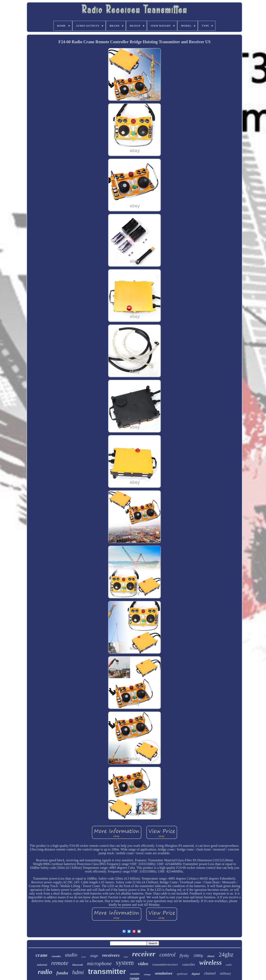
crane (41, 955)
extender (56, 956)
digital (196, 974)
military (225, 973)
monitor (135, 974)
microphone (99, 963)
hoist (84, 957)
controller (188, 965)
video (143, 964)
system (125, 963)
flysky (184, 955)
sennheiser (164, 973)
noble (229, 965)
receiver (144, 954)
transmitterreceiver (165, 965)
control (167, 955)
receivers (111, 955)
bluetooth (78, 965)
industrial (42, 965)
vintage (147, 974)
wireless (211, 963)
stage (94, 956)
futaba (62, 973)
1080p (198, 956)
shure (211, 956)
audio (71, 955)
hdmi (78, 972)
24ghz (226, 954)
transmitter (107, 971)
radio (45, 972)
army (126, 957)
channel (210, 973)
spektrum (182, 974)
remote (60, 963)
